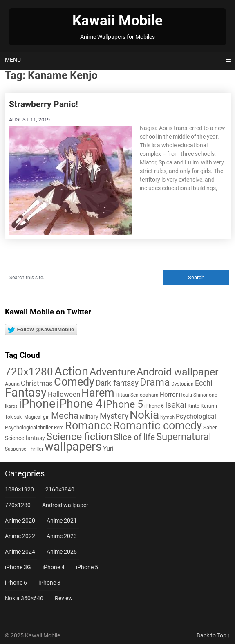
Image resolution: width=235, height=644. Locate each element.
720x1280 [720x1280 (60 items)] (29, 372)
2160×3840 (60, 489)
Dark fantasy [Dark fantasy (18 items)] (117, 383)
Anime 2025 (62, 552)
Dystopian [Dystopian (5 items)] (182, 384)
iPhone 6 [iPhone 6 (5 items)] (154, 406)
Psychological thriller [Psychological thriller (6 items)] (29, 427)
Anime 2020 (20, 521)
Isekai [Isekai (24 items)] (176, 405)
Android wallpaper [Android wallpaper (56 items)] (177, 372)
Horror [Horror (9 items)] (169, 395)
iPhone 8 (49, 583)
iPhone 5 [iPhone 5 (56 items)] (123, 404)
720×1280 (18, 505)
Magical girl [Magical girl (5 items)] (37, 417)
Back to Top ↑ (214, 635)
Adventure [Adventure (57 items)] (112, 372)
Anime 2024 (20, 552)
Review (64, 598)
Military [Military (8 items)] (89, 417)
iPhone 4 (54, 567)
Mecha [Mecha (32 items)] (65, 416)
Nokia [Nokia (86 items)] (144, 415)
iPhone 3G (18, 567)
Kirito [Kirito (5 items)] (194, 406)
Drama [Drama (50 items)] (155, 382)
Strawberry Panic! (44, 104)
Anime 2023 (62, 536)
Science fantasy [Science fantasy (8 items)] (25, 438)
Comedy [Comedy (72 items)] (74, 382)
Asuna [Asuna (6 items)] (12, 384)
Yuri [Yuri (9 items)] (108, 449)
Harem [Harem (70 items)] (98, 393)
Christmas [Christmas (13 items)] (37, 383)
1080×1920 (19, 489)
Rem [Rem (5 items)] (59, 428)
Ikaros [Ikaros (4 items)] (11, 406)
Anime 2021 (62, 521)
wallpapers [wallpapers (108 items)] (73, 447)
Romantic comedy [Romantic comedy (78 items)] (157, 426)
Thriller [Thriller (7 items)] (35, 449)
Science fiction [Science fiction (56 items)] (79, 436)
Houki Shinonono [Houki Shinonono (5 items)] (198, 395)
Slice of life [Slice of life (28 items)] (134, 437)
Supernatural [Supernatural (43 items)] (184, 437)
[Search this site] (84, 277)
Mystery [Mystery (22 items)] (114, 416)
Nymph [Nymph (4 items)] (167, 417)
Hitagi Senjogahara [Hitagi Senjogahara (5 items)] (137, 395)
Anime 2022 (20, 536)
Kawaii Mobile (118, 21)
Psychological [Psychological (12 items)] (196, 416)
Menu (13, 60)
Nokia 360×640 (24, 598)
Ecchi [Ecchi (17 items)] (204, 383)
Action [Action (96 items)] (71, 371)
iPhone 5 (87, 567)
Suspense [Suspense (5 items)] (16, 449)
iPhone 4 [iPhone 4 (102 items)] (79, 404)
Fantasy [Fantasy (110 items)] (26, 393)
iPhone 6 (16, 583)
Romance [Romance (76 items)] (88, 426)
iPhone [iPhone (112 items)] (37, 404)
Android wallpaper (65, 505)
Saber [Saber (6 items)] (210, 427)
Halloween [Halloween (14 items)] (64, 394)
